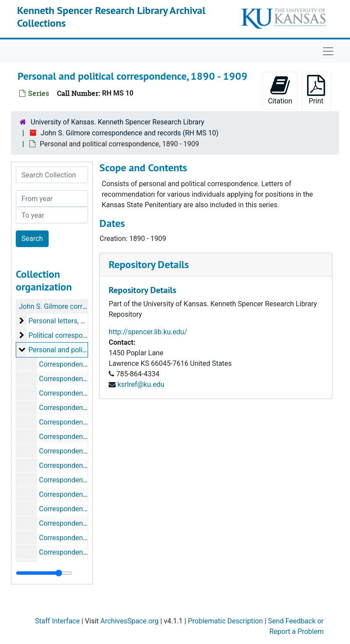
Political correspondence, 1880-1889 (85, 335)
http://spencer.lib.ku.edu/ (148, 332)
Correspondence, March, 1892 (85, 465)
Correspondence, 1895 (74, 523)
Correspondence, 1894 (74, 509)
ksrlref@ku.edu (141, 384)
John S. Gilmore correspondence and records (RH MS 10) (130, 133)
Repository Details (149, 264)
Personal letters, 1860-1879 (71, 321)
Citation (280, 90)
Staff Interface (57, 621)
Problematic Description (225, 621)
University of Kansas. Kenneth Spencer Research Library (117, 122)
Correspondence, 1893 (74, 494)
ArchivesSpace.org (129, 621)
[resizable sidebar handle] (44, 573)
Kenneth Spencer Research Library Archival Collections (111, 17)
